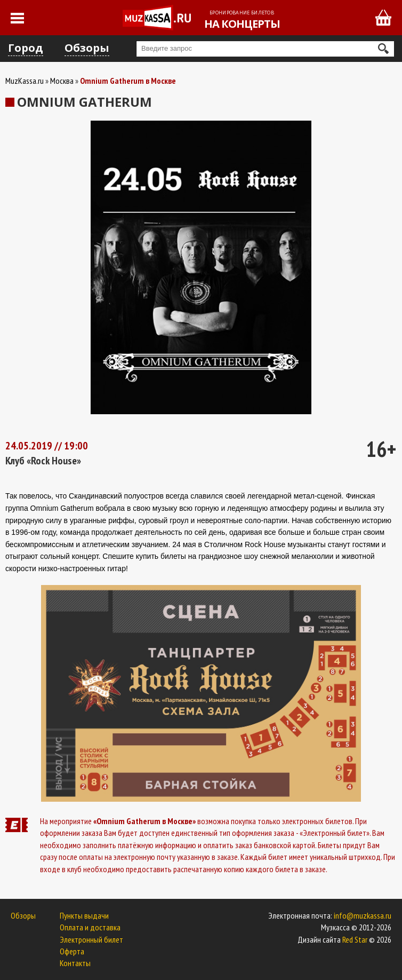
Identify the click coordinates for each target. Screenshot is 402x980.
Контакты (75, 963)
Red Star (355, 939)
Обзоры (87, 48)
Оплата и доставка (90, 927)
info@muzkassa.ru (363, 915)
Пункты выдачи (84, 915)
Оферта (72, 951)
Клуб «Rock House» (43, 461)
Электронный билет (91, 939)
